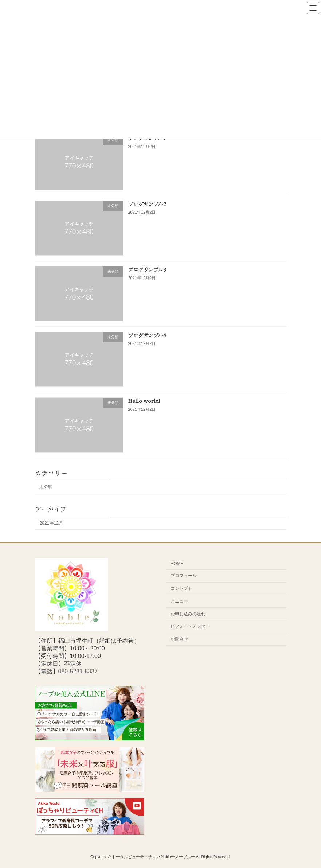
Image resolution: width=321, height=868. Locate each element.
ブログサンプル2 (147, 203)
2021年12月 (51, 523)
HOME (177, 564)
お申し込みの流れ (188, 614)
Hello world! (144, 401)
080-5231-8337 (78, 671)
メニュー (179, 601)
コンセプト (181, 588)
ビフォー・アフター (190, 626)
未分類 (46, 487)
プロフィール (184, 576)
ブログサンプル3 (147, 269)
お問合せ (179, 639)
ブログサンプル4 (147, 335)
